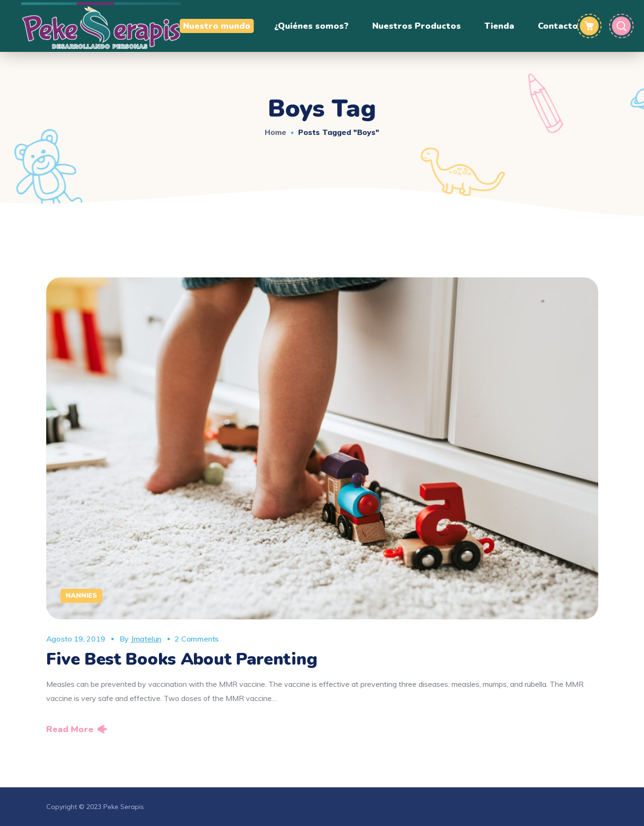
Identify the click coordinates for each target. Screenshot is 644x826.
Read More (70, 729)
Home (276, 132)
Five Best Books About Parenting (182, 659)
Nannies (81, 596)
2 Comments (197, 639)
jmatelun (146, 639)
